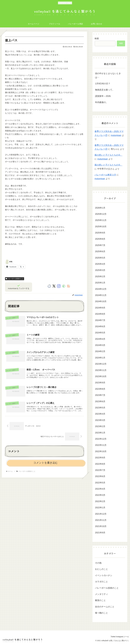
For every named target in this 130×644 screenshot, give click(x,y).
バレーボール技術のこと (15, 279)
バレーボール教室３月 (105, 175)
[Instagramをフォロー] (59, 286)
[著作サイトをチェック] (49, 286)
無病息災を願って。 (105, 90)
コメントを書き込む (46, 470)
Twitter (108, 637)
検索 (97, 39)
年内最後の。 (101, 102)
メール (125, 637)
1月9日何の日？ (103, 84)
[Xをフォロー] (54, 286)
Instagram (117, 637)
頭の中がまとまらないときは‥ (108, 75)
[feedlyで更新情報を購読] (64, 286)
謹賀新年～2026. (103, 96)
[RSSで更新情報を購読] (68, 286)
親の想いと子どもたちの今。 (109, 155)
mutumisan (116, 135)
